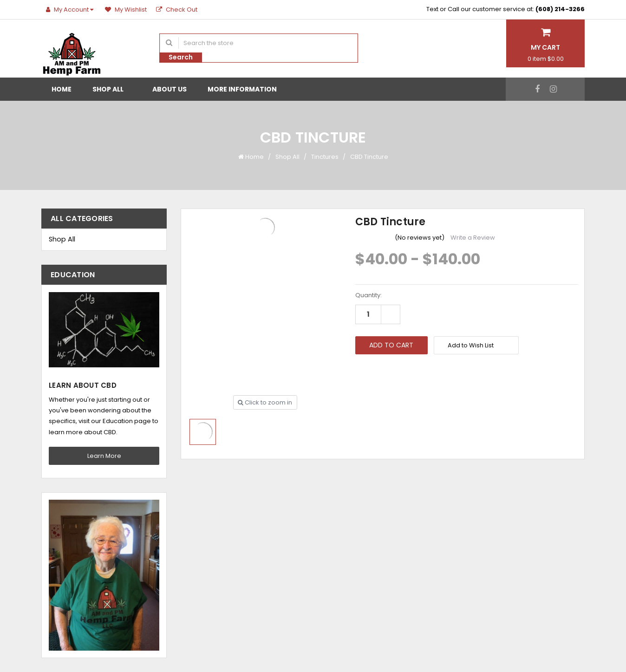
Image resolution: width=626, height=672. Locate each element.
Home (62, 89)
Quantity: (368, 295)
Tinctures (325, 157)
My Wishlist (126, 10)
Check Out (177, 10)
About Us (170, 89)
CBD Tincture (369, 157)
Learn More (104, 456)
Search (181, 57)
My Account (71, 10)
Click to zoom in (265, 402)
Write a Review (473, 238)
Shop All (112, 89)
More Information (246, 89)
